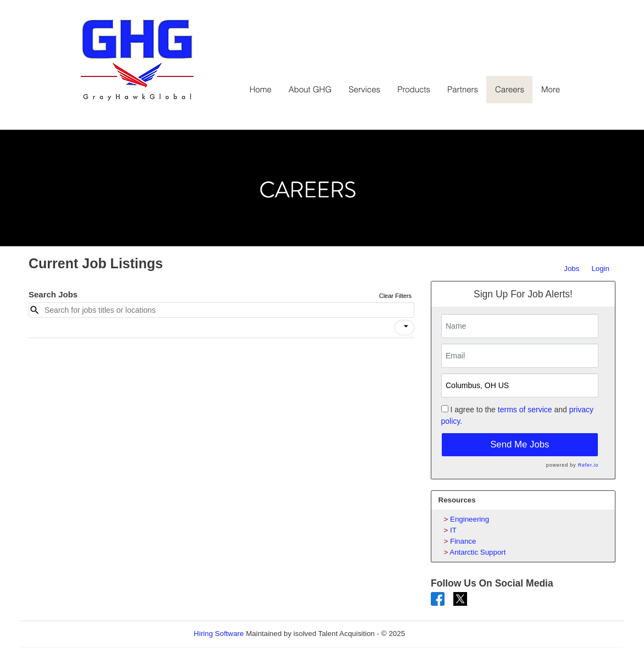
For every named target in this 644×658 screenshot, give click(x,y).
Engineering (470, 519)
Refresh (438, 634)
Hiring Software (219, 634)
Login (600, 269)
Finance (463, 541)
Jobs (571, 269)
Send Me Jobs (520, 444)
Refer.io (588, 465)
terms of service (525, 410)
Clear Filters (395, 296)
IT (453, 530)
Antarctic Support (478, 552)
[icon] (406, 327)
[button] (404, 328)
